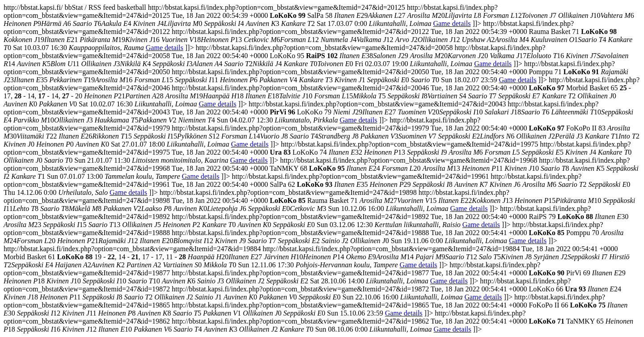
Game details (452, 23)
